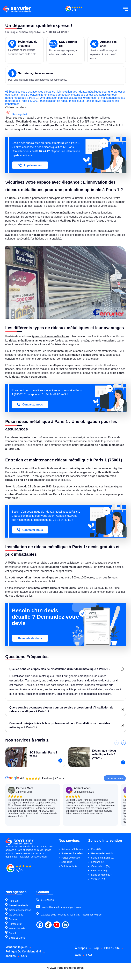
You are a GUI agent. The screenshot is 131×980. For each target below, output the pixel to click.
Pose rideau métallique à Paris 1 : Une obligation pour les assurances (49, 98)
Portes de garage (71, 853)
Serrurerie (67, 857)
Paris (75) (96, 845)
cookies (11, 951)
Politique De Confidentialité (23, 947)
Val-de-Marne (16, 910)
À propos (82, 943)
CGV (24, 951)
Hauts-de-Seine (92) (102, 849)
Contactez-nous (30, 404)
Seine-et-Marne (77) (102, 870)
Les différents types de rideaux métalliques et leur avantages (81, 95)
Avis (100, 950)
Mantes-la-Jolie (17, 924)
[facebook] (40, 921)
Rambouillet (15, 919)
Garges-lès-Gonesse (20, 906)
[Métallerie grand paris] (74, 11)
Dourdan (13, 915)
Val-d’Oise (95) (99, 866)
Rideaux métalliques (72, 845)
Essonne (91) (98, 857)
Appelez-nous (30, 165)
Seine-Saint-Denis (19, 901)
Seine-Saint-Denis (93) (103, 853)
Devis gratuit (16, 114)
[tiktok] (48, 921)
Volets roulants (69, 862)
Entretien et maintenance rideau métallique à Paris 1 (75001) (58, 99)
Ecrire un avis (115, 776)
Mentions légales (16, 942)
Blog (97, 943)
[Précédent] (116, 741)
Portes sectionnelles (72, 849)
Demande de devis (30, 637)
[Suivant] (123, 741)
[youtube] (57, 921)
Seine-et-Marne (17, 933)
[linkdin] (65, 921)
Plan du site (84, 950)
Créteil (12, 929)
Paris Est (14, 896)
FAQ (111, 950)
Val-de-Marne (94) (101, 862)
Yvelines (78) (98, 875)
